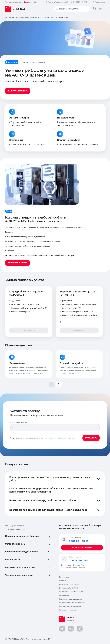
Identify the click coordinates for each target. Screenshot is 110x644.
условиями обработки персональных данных (57, 438)
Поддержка (66, 565)
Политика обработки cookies (71, 592)
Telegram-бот (78, 565)
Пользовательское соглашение (72, 603)
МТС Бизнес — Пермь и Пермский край (21, 17)
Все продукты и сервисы (15, 526)
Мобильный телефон (19, 422)
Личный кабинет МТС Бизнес (73, 568)
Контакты (63, 581)
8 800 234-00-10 (80, 2)
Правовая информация (69, 610)
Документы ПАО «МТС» (69, 588)
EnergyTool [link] (64, 17)
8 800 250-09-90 (79, 560)
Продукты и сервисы (48, 17)
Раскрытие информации (69, 584)
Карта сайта (64, 595)
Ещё (37, 2)
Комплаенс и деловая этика (70, 599)
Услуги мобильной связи (15, 529)
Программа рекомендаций (70, 606)
